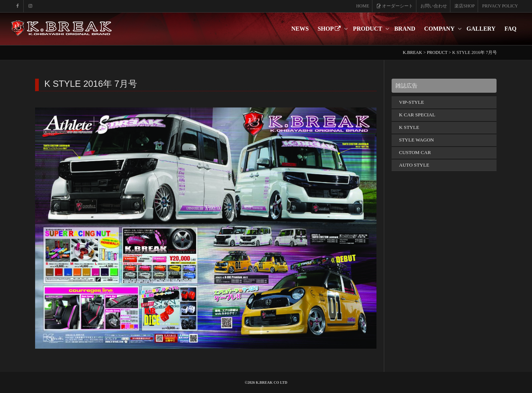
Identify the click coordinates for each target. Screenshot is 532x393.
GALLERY (481, 29)
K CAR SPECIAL (417, 115)
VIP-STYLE (412, 102)
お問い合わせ (434, 6)
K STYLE (409, 127)
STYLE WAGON (417, 140)
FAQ (510, 29)
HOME (363, 6)
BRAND (405, 29)
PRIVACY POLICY (500, 6)
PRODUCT (368, 29)
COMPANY (440, 29)
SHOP (330, 29)
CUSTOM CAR (415, 152)
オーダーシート (395, 6)
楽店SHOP (465, 6)
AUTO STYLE (414, 165)
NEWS (300, 29)
